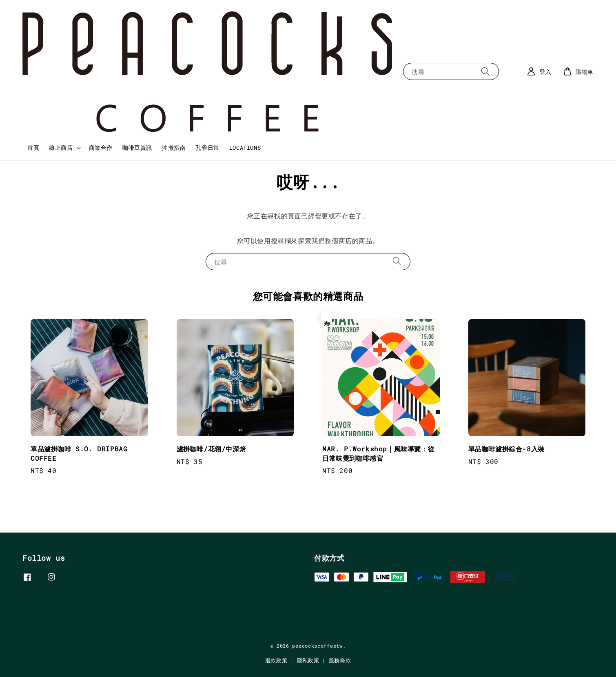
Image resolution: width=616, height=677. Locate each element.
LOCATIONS (245, 148)
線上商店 (61, 148)
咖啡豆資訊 (137, 148)
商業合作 (101, 148)
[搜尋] (485, 71)
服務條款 (340, 660)
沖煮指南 (174, 148)
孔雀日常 (207, 148)
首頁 (33, 148)
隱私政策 (308, 660)
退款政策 (276, 660)
